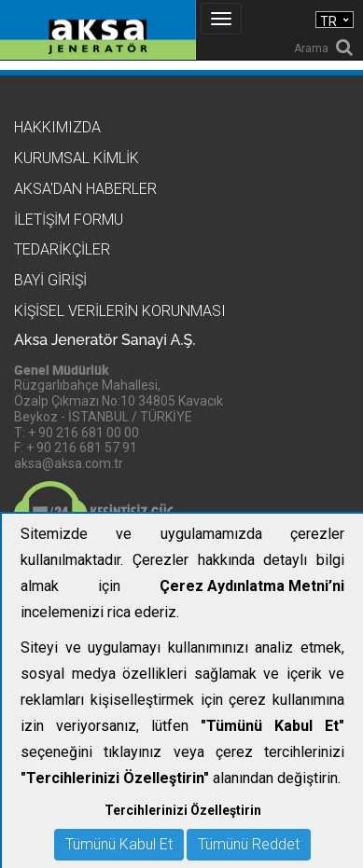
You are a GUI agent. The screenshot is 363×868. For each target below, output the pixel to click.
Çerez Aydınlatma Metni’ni (252, 586)
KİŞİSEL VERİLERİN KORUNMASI (120, 311)
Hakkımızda (57, 127)
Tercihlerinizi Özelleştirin (183, 810)
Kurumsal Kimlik (77, 158)
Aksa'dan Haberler (85, 189)
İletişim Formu (69, 220)
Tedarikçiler (62, 249)
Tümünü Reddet (249, 844)
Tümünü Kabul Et (119, 844)
